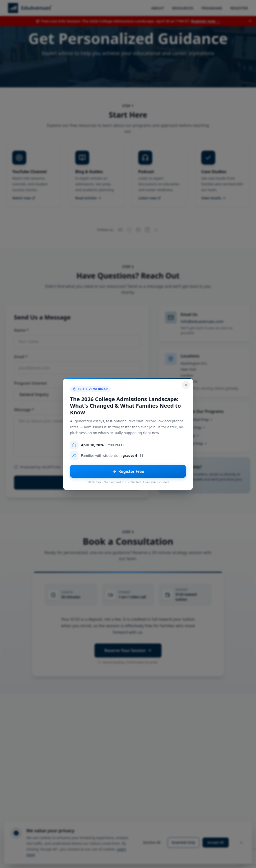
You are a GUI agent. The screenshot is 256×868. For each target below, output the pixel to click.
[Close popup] (186, 385)
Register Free (128, 471)
